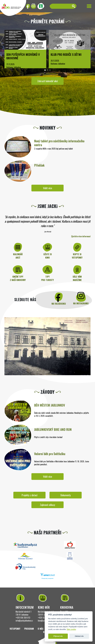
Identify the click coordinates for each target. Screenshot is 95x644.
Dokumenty (66, 495)
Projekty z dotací (30, 495)
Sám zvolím (71, 629)
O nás (41, 629)
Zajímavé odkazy (47, 505)
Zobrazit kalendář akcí (48, 81)
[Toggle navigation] (89, 6)
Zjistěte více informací (81, 236)
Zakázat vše (79, 636)
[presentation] (2, 43)
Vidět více (48, 188)
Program (29, 629)
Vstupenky (15, 629)
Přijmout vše (58, 636)
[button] (45, 70)
